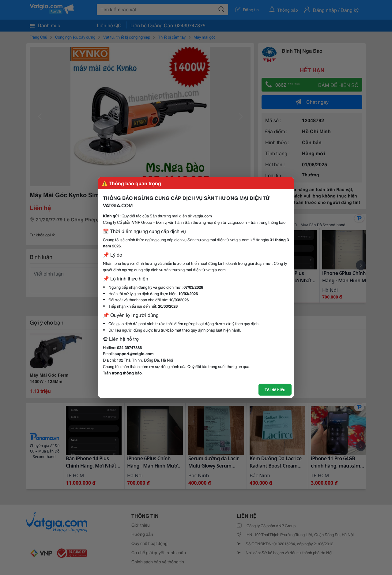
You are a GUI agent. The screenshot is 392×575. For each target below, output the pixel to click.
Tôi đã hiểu (275, 389)
